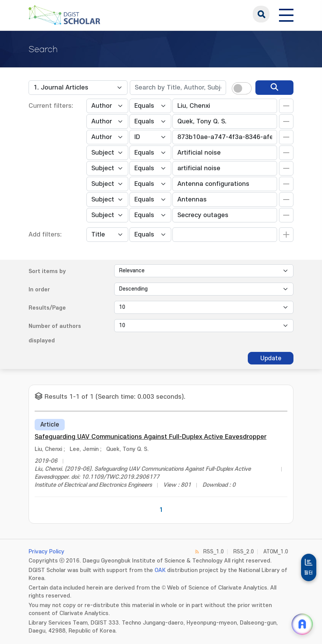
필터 (309, 573)
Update (271, 358)
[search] (274, 88)
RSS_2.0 (244, 552)
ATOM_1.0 (276, 552)
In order (39, 290)
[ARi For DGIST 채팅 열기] (302, 624)
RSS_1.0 (214, 552)
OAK (160, 570)
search (261, 14)
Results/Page (47, 308)
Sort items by (47, 271)
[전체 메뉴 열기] (286, 14)
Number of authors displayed (55, 333)
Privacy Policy (46, 552)
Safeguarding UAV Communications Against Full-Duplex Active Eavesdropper (151, 437)
